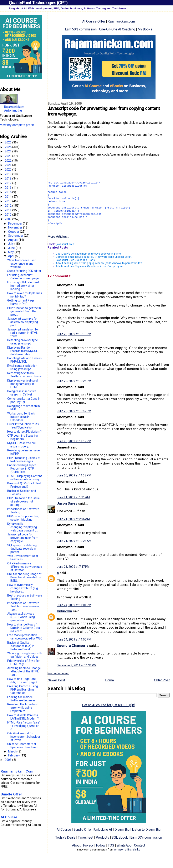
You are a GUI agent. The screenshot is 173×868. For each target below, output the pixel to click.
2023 (9, 156)
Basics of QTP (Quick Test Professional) (24, 485)
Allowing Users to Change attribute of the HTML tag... (24, 671)
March (13, 751)
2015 (9, 192)
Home (110, 691)
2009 (9, 219)
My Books (145, 29)
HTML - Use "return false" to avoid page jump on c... (24, 726)
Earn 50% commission (81, 29)
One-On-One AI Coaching (117, 29)
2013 (9, 201)
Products (102, 848)
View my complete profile (17, 125)
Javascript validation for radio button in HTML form (23, 333)
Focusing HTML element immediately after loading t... (23, 286)
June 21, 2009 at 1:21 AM (73, 508)
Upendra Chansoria (73, 656)
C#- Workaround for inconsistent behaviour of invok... (24, 737)
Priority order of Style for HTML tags (24, 662)
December (16, 224)
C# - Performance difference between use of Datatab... (25, 567)
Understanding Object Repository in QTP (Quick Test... (22, 469)
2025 (9, 147)
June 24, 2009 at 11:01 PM (74, 616)
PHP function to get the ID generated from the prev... (24, 311)
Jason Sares (67, 514)
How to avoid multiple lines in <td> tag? (25, 295)
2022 (9, 161)
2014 (9, 197)
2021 (9, 165)
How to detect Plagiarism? (24, 432)
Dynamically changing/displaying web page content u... (23, 527)
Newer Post (56, 691)
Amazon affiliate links (127, 860)
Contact (140, 856)
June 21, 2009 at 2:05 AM (73, 530)
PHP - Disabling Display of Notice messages (24, 460)
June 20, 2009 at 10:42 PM (74, 422)
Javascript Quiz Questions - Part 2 (76, 271)
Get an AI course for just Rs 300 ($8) (109, 716)
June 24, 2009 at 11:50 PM (74, 650)
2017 (9, 183)
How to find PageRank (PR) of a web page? (22, 681)
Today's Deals (65, 848)
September (16, 236)
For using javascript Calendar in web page (23, 277)
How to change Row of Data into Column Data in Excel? (24, 628)
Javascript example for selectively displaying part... (23, 322)
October (14, 232)
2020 (9, 170)
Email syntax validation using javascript (22, 367)
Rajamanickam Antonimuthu (14, 109)
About (76, 856)
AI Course (64, 840)
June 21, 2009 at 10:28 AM (74, 551)
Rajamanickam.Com (17, 771)
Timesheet (86, 848)
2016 (9, 188)
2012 (9, 206)
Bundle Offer (83, 840)
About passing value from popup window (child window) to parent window (99, 274)
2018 (9, 178)
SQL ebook (120, 848)
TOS (111, 856)
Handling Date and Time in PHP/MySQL (24, 360)
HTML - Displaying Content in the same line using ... (25, 478)
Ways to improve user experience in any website (21, 264)
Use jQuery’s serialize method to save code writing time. (89, 264)
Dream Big (122, 840)
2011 (9, 210)
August (13, 240)
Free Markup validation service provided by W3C (25, 637)
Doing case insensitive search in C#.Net (22, 393)
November (16, 227)
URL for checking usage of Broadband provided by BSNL (24, 577)
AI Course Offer (94, 21)
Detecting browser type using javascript (23, 342)
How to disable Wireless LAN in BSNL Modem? (23, 717)
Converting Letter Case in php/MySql (24, 400)
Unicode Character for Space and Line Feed (22, 746)
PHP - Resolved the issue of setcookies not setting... (24, 501)
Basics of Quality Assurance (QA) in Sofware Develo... (21, 646)
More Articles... (58, 247)
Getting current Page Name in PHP (21, 302)
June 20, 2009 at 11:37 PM (74, 452)
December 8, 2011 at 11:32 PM (77, 676)
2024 (9, 151)
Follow (101, 856)
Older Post (162, 691)
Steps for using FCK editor (24, 271)
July (11, 244)
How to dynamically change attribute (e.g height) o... (23, 588)
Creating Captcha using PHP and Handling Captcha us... (23, 690)
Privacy (88, 856)
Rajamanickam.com (121, 21)
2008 (9, 760)
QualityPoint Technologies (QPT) (38, 3)
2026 (9, 142)
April (12, 256)
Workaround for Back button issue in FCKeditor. (21, 417)
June (12, 248)
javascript (62, 255)
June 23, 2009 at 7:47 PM (73, 577)
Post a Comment (58, 684)
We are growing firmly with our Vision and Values (25, 655)
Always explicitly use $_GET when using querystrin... (21, 617)
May (11, 252)
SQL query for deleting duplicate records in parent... (22, 549)
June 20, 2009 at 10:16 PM (74, 345)
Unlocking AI (103, 840)
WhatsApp (124, 856)
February (14, 755)
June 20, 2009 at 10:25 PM (74, 392)
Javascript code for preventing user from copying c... (23, 538)
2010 (9, 215)
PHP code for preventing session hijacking (23, 518)
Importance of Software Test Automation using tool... (24, 606)
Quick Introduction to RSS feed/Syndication (24, 426)
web (72, 255)
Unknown (64, 622)
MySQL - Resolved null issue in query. (22, 445)
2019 (9, 174)
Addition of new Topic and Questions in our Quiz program (90, 277)
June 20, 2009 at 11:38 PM (74, 486)
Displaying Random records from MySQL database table (22, 351)
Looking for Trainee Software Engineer (21, 699)
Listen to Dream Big (146, 840)
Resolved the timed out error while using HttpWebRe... (22, 708)
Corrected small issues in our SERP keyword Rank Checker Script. (94, 267)
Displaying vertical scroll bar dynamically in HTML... (23, 384)
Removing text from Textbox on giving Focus (24, 375)
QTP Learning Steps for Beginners (23, 437)
